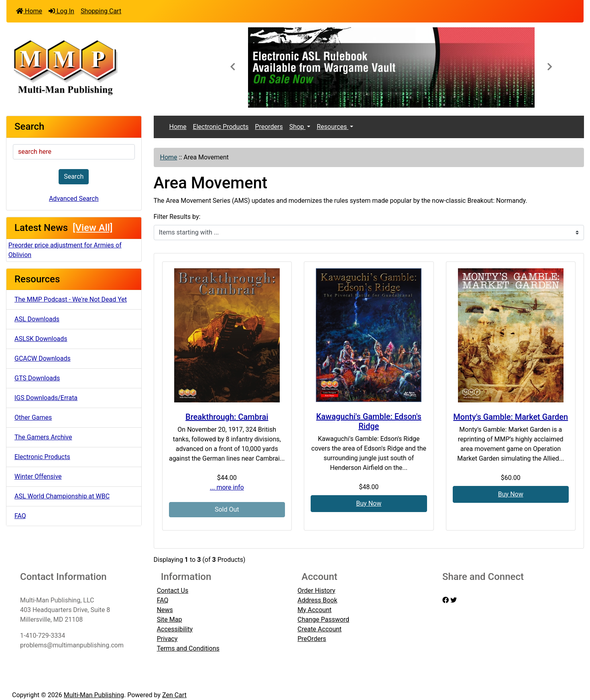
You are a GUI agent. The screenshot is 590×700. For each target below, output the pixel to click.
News (165, 610)
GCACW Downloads (43, 358)
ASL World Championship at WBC (62, 496)
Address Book (317, 600)
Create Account (319, 629)
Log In (61, 11)
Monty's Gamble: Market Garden (511, 417)
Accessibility (175, 629)
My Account (314, 610)
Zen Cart (174, 695)
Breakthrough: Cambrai (227, 417)
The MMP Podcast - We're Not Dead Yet (71, 299)
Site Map (170, 619)
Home (29, 11)
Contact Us (173, 591)
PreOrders (312, 639)
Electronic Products (42, 457)
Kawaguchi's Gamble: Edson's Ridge (369, 421)
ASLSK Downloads (41, 339)
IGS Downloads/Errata (46, 398)
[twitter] (454, 600)
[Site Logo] (103, 67)
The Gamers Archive (43, 437)
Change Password (323, 619)
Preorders (269, 127)
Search (74, 177)
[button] (233, 67)
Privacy (167, 639)
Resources (333, 127)
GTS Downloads (37, 378)
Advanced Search (74, 199)
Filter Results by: (177, 217)
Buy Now (369, 503)
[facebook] (446, 600)
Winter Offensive (38, 477)
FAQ (20, 516)
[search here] (74, 152)
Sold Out (227, 509)
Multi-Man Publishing (94, 695)
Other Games (33, 417)
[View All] (93, 228)
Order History (316, 591)
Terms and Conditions (188, 648)
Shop (297, 127)
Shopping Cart (101, 11)
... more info (227, 487)
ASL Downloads (37, 319)
